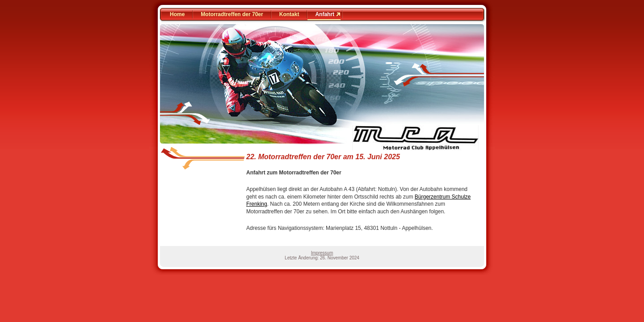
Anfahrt (325, 14)
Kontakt (289, 14)
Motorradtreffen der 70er (232, 14)
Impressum (322, 253)
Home (177, 14)
